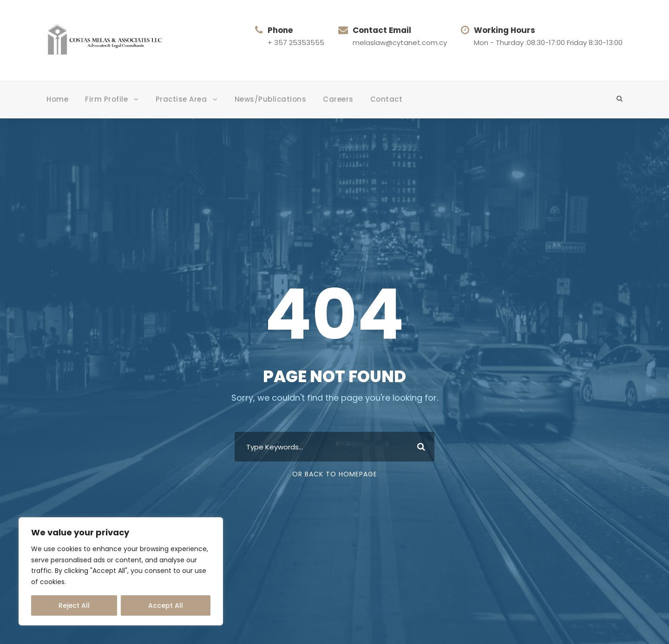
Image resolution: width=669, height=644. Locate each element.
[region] (121, 571)
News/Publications (271, 99)
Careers (338, 99)
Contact (387, 99)
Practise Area (181, 99)
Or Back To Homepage (335, 474)
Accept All (166, 605)
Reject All (74, 605)
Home (57, 99)
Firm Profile (106, 99)
